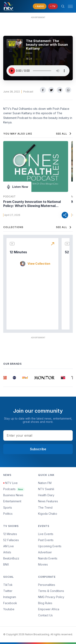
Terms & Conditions (51, 591)
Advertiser (45, 552)
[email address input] (38, 435)
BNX (6, 564)
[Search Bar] (63, 6)
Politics (8, 514)
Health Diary (46, 495)
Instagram (10, 597)
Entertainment (12, 501)
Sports (8, 507)
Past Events (46, 540)
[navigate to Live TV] (53, 6)
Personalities (47, 585)
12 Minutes (18, 252)
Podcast (28, 92)
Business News (13, 495)
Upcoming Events (50, 546)
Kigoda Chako (48, 514)
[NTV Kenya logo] (8, 6)
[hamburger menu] (70, 6)
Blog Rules (45, 603)
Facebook (10, 603)
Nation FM (45, 483)
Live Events (46, 534)
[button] (69, 6)
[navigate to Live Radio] (40, 6)
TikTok (8, 585)
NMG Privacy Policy (51, 597)
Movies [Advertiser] (43, 564)
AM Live (9, 546)
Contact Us (45, 615)
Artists (7, 552)
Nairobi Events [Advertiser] (48, 558)
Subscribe (38, 449)
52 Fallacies (11, 540)
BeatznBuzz (11, 558)
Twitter (8, 591)
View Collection (39, 264)
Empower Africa (49, 609)
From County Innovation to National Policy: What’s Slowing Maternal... (32, 204)
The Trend (45, 507)
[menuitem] (56, 558)
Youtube (9, 609)
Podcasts (14, 489)
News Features (48, 501)
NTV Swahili (46, 489)
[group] (5, 378)
